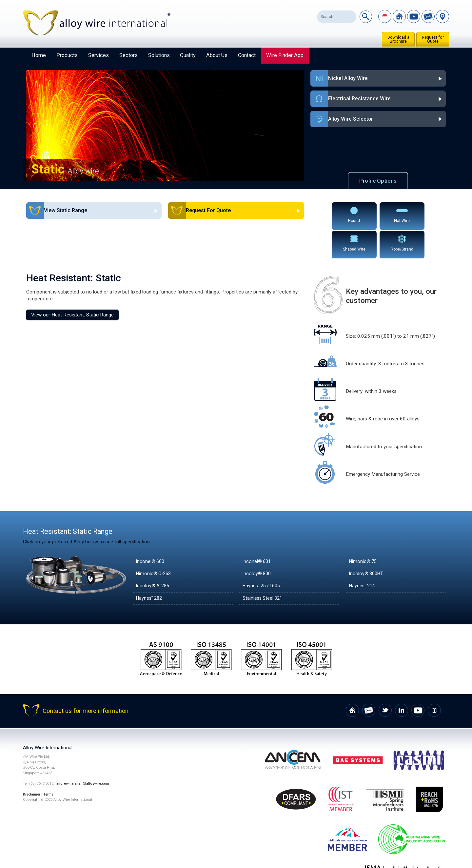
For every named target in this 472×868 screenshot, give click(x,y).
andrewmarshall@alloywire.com (85, 754)
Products (67, 55)
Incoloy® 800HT (367, 544)
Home (39, 55)
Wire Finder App (285, 55)
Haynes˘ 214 (363, 556)
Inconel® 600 (151, 532)
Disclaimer (33, 765)
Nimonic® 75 (364, 532)
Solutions (159, 55)
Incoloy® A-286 (154, 556)
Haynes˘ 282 (150, 569)
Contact (247, 55)
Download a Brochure (398, 39)
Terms (51, 765)
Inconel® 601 (257, 532)
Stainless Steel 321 (264, 569)
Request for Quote (433, 39)
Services (98, 55)
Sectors (128, 55)
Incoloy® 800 (257, 544)
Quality (188, 55)
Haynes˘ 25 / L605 (263, 556)
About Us (217, 55)
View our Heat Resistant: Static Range (72, 285)
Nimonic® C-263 (155, 544)
